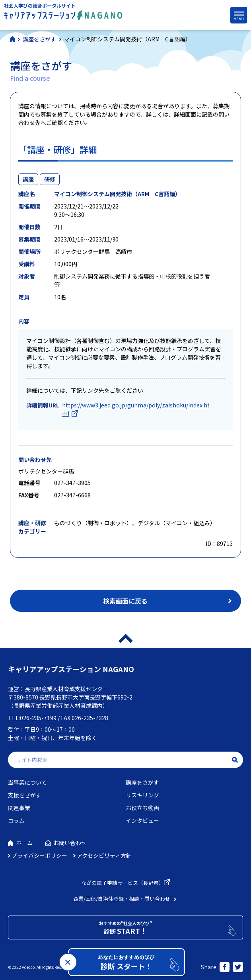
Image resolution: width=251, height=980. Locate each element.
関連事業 (19, 808)
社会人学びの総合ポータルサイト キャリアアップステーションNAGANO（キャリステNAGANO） (63, 14)
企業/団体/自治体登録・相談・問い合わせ (122, 899)
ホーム (24, 843)
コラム (16, 820)
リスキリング (142, 795)
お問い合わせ (70, 843)
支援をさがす (25, 795)
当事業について (27, 782)
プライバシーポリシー (39, 855)
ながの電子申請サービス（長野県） (123, 883)
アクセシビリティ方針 (104, 855)
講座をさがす (142, 782)
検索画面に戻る (125, 601)
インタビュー (142, 820)
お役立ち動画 (142, 808)
